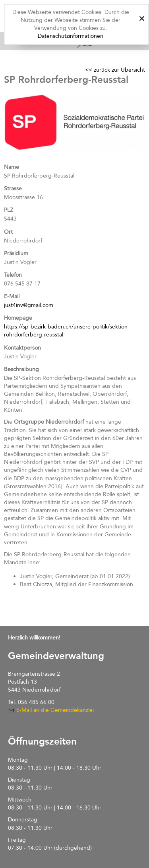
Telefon (13, 275)
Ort (8, 232)
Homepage (18, 318)
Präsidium (16, 253)
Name (12, 167)
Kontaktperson (22, 348)
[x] (142, 17)
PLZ (9, 210)
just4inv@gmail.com (29, 305)
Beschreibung (21, 369)
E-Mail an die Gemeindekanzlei (55, 710)
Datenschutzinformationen (71, 36)
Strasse (13, 189)
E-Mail (12, 296)
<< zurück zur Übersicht (115, 70)
